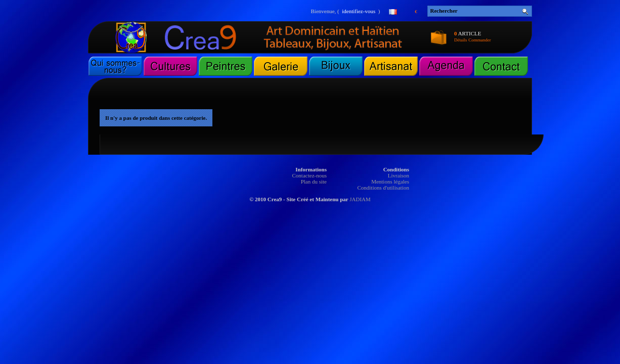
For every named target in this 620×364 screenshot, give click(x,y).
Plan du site (314, 181)
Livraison (398, 175)
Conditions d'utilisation (383, 188)
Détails (461, 40)
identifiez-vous (359, 11)
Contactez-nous (309, 175)
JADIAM (360, 199)
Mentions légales (390, 181)
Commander (480, 40)
